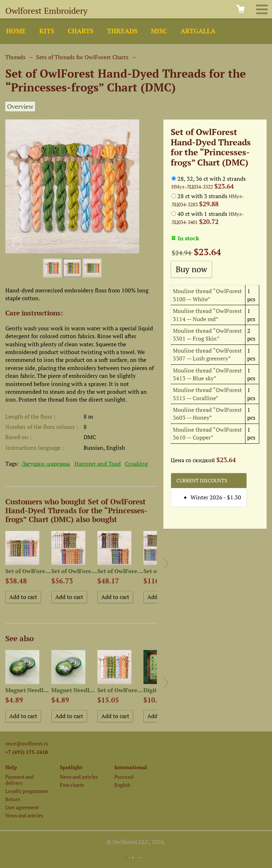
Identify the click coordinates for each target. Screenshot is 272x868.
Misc (159, 31)
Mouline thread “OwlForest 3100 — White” (207, 295)
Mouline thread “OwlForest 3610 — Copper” (207, 433)
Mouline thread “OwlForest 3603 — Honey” (207, 414)
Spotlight (71, 767)
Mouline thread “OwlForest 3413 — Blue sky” (207, 374)
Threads (122, 31)
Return (13, 799)
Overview (20, 107)
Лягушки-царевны (46, 464)
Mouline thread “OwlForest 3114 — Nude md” (207, 315)
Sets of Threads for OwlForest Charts (82, 57)
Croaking (136, 464)
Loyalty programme (27, 791)
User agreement (22, 807)
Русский (124, 777)
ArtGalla (198, 31)
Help (11, 767)
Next (166, 564)
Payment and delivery (19, 780)
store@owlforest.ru (27, 743)
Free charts (72, 785)
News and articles (24, 815)
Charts (81, 31)
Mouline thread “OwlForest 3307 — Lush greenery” (207, 354)
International (131, 767)
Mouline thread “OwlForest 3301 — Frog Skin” (207, 335)
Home (16, 31)
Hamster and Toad (98, 464)
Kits (47, 31)
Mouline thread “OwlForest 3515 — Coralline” (207, 394)
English (122, 785)
